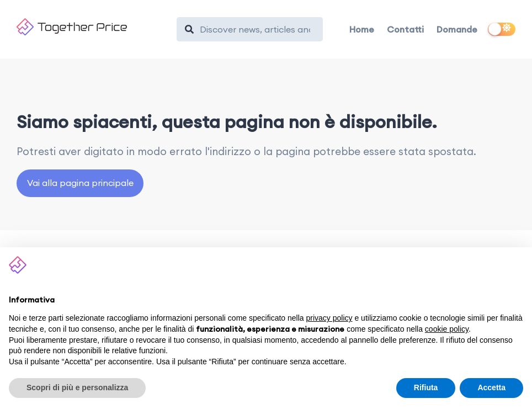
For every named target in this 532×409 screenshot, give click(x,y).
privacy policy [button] (329, 318)
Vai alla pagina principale (80, 183)
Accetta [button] (491, 387)
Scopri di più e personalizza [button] (77, 387)
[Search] (255, 29)
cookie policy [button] (447, 329)
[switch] (502, 29)
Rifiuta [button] (426, 387)
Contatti (405, 29)
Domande (457, 29)
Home (362, 29)
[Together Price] (91, 27)
